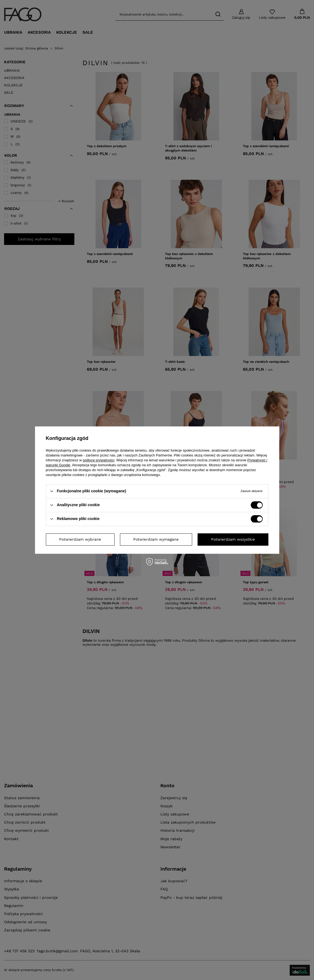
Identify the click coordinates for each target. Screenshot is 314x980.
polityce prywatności (99, 460)
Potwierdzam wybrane (80, 539)
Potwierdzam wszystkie (233, 539)
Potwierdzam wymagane (156, 539)
